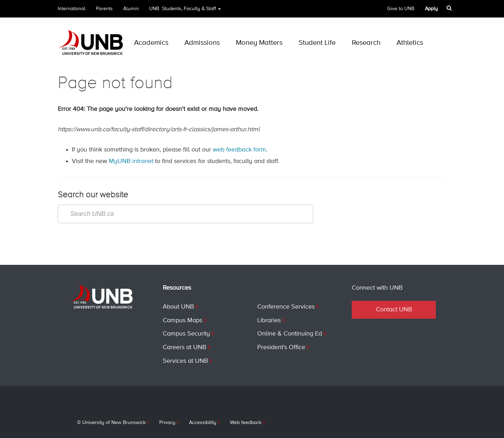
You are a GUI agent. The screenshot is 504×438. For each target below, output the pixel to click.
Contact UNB (394, 310)
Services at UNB (185, 361)
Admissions (202, 43)
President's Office (281, 347)
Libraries (269, 320)
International (72, 9)
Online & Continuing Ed (290, 334)
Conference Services (286, 307)
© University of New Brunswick (111, 423)
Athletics (410, 43)
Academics (151, 43)
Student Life (317, 43)
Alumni (131, 9)
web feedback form (239, 150)
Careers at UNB (184, 347)
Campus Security (186, 334)
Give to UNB (401, 9)
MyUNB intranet (131, 161)
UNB (185, 11)
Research (366, 43)
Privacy (167, 423)
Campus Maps (183, 320)
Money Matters (259, 43)
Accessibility (203, 423)
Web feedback (246, 423)
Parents (104, 9)
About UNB (178, 307)
